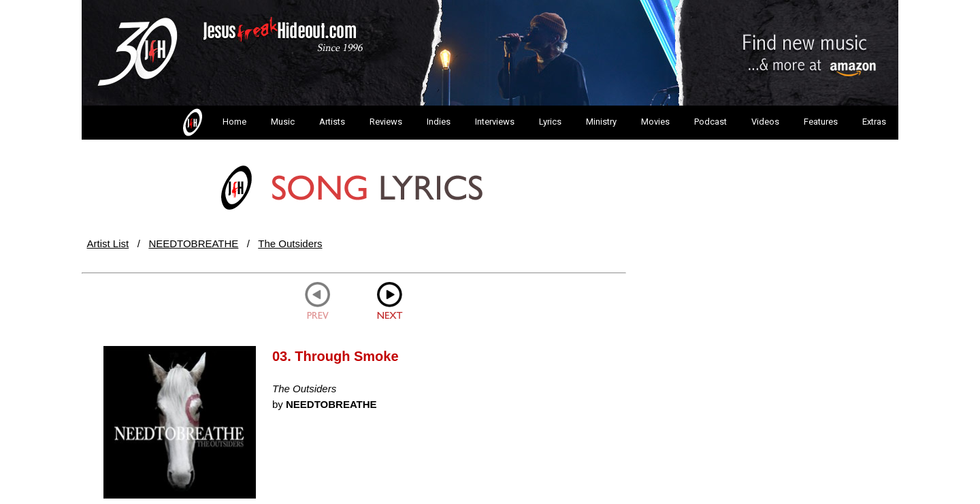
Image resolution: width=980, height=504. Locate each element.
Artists (332, 122)
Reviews (386, 122)
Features (821, 122)
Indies (439, 122)
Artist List (108, 243)
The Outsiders (290, 243)
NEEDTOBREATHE (193, 243)
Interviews (495, 122)
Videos (765, 122)
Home (213, 123)
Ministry (601, 122)
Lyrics (550, 122)
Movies (655, 122)
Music (283, 122)
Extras (874, 122)
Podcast (710, 122)
